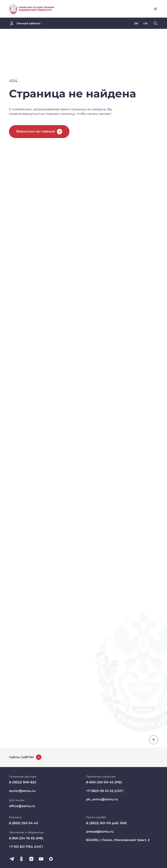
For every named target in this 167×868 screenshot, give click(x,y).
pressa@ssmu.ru (100, 831)
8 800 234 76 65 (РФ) (26, 838)
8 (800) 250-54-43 (23, 823)
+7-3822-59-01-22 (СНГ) (105, 791)
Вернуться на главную (36, 131)
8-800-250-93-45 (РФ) (104, 782)
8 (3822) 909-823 (23, 782)
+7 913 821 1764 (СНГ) (26, 847)
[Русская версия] (136, 23)
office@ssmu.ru (22, 806)
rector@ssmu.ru (22, 791)
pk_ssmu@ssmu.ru (102, 799)
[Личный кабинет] (25, 23)
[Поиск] (155, 23)
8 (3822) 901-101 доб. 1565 (106, 823)
